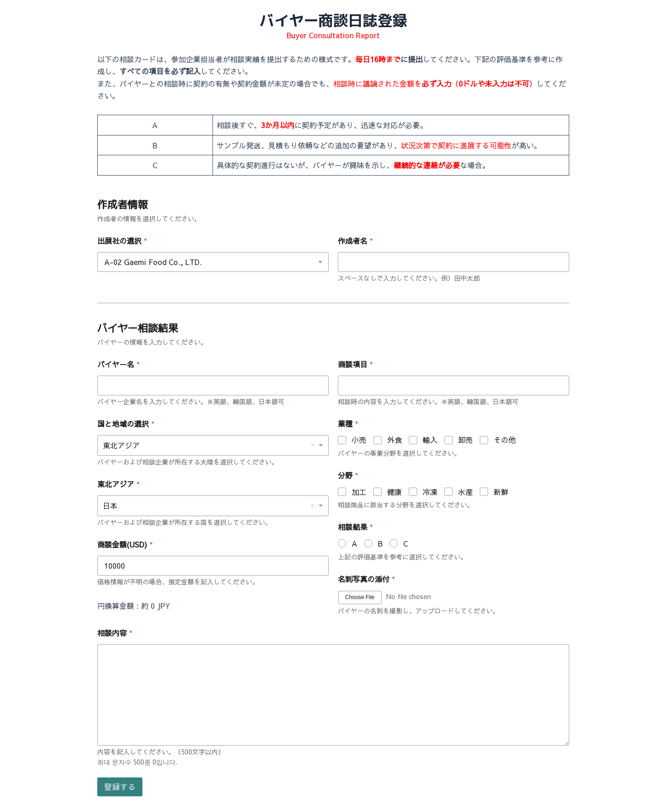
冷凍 (430, 492)
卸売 (466, 440)
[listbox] (213, 506)
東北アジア (118, 484)
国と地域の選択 (126, 424)
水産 (466, 492)
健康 (395, 492)
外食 (395, 440)
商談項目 (355, 364)
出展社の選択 (122, 241)
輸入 (430, 440)
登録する (120, 787)
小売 (359, 440)
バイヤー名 (118, 364)
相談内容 (115, 633)
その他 (505, 440)
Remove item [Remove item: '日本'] (312, 506)
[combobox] (213, 445)
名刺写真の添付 (366, 579)
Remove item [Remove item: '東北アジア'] (312, 445)
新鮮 (501, 492)
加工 (359, 492)
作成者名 (355, 241)
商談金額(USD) (125, 544)
